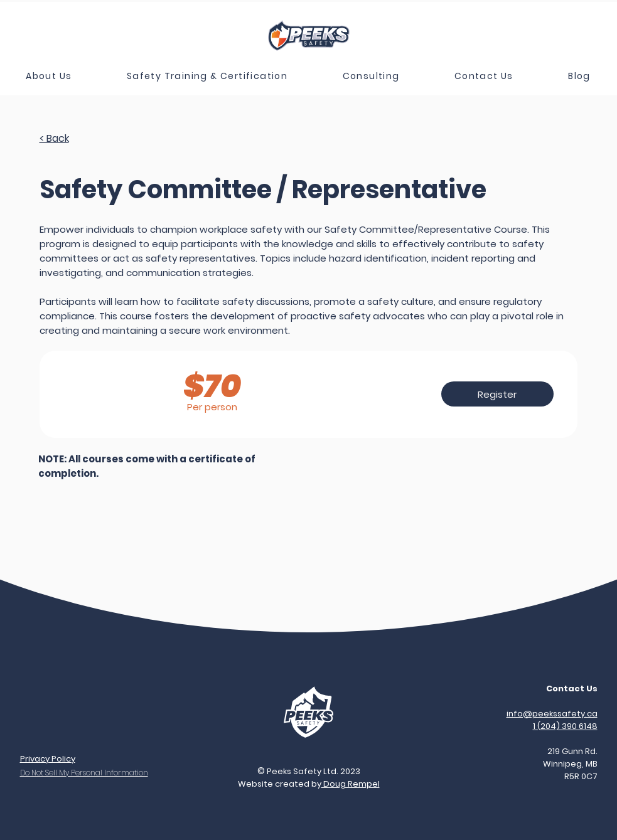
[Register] (497, 394)
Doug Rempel (351, 784)
